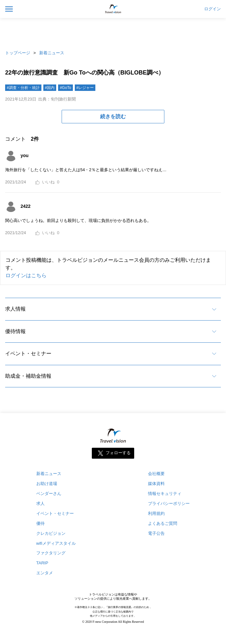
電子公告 (156, 533)
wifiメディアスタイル (56, 543)
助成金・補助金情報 (28, 376)
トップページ (18, 53)
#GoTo (65, 88)
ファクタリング (51, 553)
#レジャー (85, 88)
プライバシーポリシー (169, 503)
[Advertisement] (113, 32)
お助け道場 (47, 484)
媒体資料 (156, 484)
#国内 (50, 88)
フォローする (118, 453)
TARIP (42, 563)
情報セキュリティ (165, 494)
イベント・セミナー (28, 353)
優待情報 (15, 331)
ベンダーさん (49, 494)
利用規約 (156, 513)
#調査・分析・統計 (23, 88)
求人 (40, 503)
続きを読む (113, 116)
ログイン (213, 9)
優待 (40, 523)
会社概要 (156, 474)
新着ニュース (52, 53)
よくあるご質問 (163, 523)
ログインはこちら (26, 275)
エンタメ (45, 573)
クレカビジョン (51, 533)
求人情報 (15, 309)
